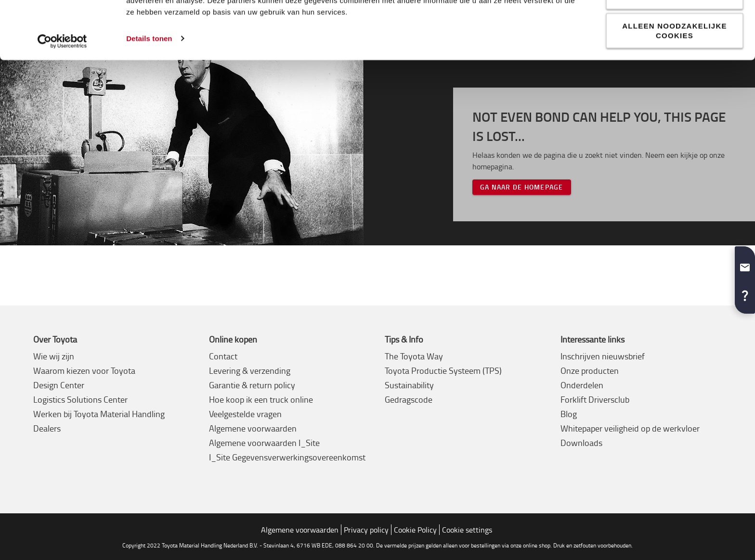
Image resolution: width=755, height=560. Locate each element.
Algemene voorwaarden (253, 428)
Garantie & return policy (252, 385)
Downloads (581, 443)
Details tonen (149, 96)
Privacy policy (366, 530)
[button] (745, 264)
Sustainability (409, 385)
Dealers (47, 428)
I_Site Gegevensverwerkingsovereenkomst (287, 457)
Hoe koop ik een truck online (261, 399)
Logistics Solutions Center (80, 399)
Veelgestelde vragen (245, 414)
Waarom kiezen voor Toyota (84, 370)
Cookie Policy (415, 530)
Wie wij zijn (54, 356)
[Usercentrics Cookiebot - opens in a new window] (62, 99)
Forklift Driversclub (595, 399)
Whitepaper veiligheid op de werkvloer (630, 428)
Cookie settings (467, 530)
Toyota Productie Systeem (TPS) (443, 370)
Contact (223, 356)
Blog (569, 414)
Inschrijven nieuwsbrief (603, 356)
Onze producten (590, 370)
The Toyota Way (414, 356)
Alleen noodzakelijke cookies (675, 88)
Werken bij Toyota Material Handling (99, 414)
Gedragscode (409, 399)
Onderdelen (582, 385)
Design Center (59, 385)
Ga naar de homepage (522, 187)
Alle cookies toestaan (675, 24)
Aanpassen (675, 54)
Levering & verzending (250, 370)
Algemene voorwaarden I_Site (264, 443)
